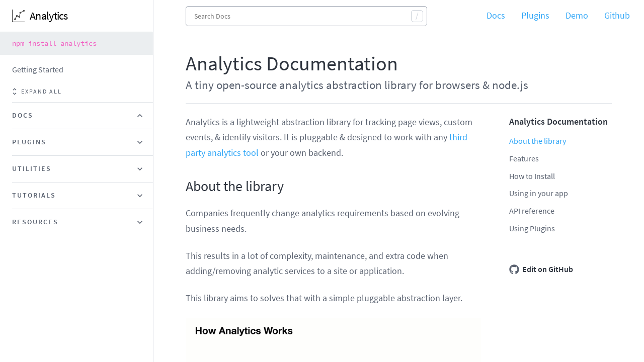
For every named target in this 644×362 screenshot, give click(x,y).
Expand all (37, 92)
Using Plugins (532, 228)
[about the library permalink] (181, 187)
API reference (532, 211)
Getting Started (38, 69)
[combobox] (306, 16)
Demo (577, 15)
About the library (538, 141)
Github (617, 15)
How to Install (532, 176)
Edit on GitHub (541, 269)
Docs (496, 15)
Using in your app (539, 193)
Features (524, 158)
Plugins (535, 15)
